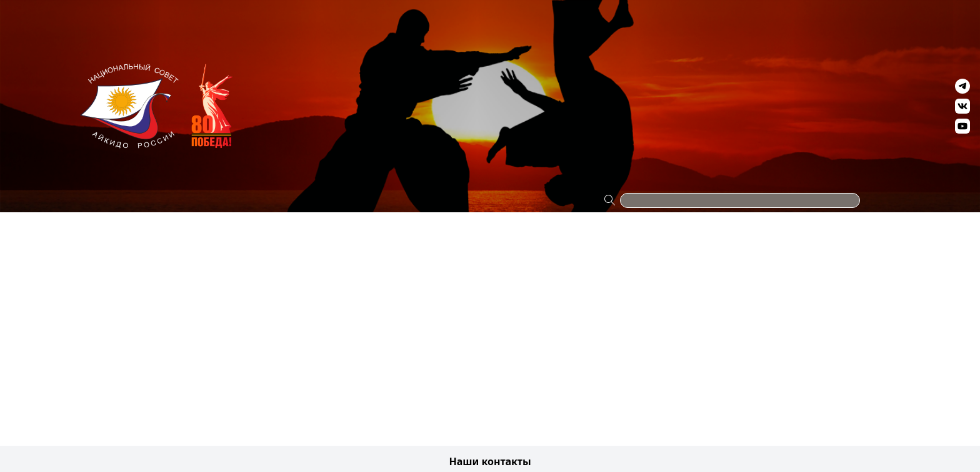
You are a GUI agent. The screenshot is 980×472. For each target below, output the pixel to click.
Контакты (867, 20)
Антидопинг (631, 20)
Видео (752, 20)
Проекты (111, 20)
